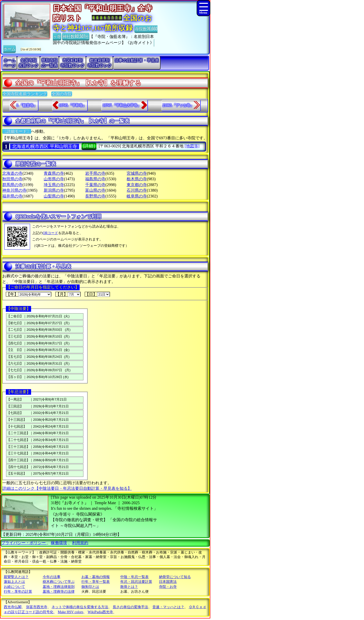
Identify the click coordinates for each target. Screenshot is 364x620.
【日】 (97, 294)
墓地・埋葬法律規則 (59, 587)
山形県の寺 (54, 179)
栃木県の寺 (137, 179)
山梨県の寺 (54, 196)
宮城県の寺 (137, 173)
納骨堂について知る (175, 577)
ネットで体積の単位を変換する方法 (80, 607)
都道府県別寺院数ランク (100, 63)
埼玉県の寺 (54, 185)
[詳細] (89, 146)
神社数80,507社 (76, 36)
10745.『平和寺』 (73, 105)
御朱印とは (90, 587)
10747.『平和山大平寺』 (122, 105)
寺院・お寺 (168, 587)
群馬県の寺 (12, 185)
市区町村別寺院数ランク (73, 63)
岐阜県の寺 (137, 196)
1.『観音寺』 (27, 105)
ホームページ (10, 63)
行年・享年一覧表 (96, 582)
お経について (14, 587)
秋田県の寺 (12, 179)
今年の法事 (52, 577)
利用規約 (80, 543)
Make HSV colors (71, 612)
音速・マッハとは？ (168, 607)
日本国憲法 (168, 582)
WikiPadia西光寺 (100, 612)
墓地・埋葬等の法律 (59, 592)
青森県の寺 (54, 173)
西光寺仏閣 (13, 607)
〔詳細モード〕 (17, 131)
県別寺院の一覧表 (50, 63)
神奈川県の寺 (14, 190)
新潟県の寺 (54, 190)
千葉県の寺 (95, 185)
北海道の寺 (12, 173)
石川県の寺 (137, 190)
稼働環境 (59, 543)
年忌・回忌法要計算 (136, 582)
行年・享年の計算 (18, 592)
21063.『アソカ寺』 (178, 105)
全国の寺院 (62, 94)
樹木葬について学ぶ (59, 582)
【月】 (68, 294)
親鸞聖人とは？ (16, 577)
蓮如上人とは (14, 582)
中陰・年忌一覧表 (134, 577)
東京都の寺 (137, 185)
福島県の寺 (95, 179)
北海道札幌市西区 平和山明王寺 (45, 146)
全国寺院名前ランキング (25, 94)
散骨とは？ (129, 587)
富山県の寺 (95, 190)
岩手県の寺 (95, 173)
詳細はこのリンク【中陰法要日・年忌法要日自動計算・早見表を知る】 (67, 488)
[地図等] (192, 146)
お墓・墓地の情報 (96, 577)
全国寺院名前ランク (29, 63)
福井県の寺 (12, 196)
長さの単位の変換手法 (130, 607)
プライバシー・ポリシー (24, 543)
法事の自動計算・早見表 (137, 60)
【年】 (29, 294)
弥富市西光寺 (37, 607)
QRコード (50, 233)
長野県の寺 (95, 196)
